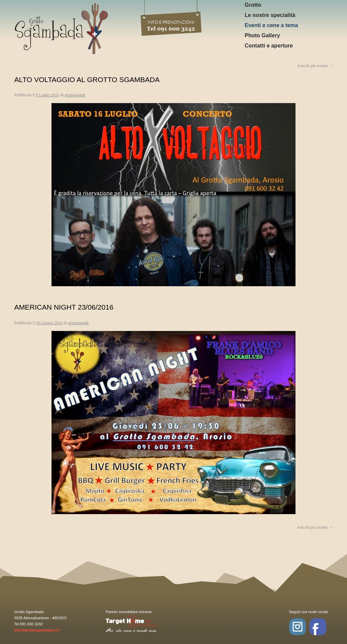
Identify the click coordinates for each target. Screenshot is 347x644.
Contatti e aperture (269, 46)
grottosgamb (75, 95)
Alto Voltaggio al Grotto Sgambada (87, 80)
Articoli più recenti (315, 527)
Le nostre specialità (270, 15)
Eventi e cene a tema (271, 25)
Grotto (253, 5)
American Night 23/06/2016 (64, 307)
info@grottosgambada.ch (37, 630)
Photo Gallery (262, 35)
